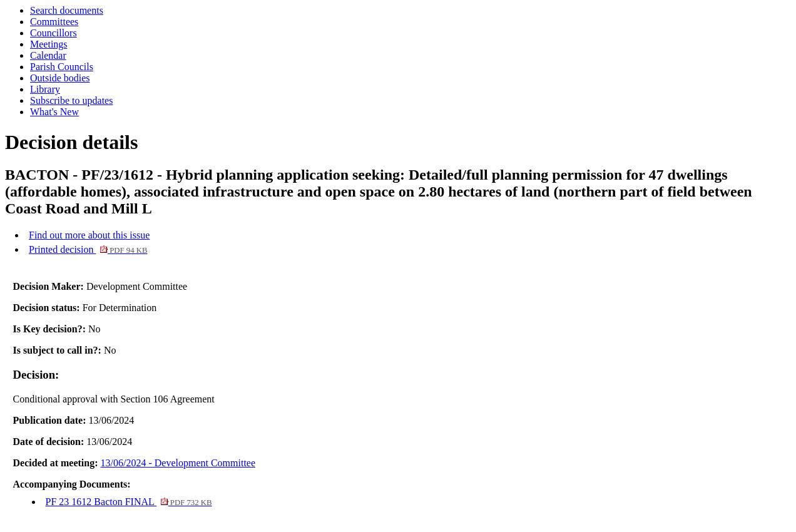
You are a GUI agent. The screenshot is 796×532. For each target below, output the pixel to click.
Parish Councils (62, 67)
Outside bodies (60, 78)
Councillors (54, 33)
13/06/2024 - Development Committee (178, 463)
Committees (54, 22)
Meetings (49, 44)
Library (45, 89)
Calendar (48, 55)
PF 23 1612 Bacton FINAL (129, 502)
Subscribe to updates (71, 100)
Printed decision (88, 249)
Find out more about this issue (89, 235)
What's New (54, 112)
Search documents (67, 10)
